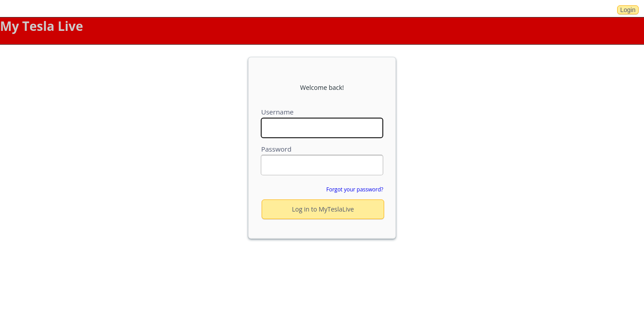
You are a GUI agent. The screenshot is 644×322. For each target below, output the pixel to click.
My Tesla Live (42, 26)
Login (628, 10)
